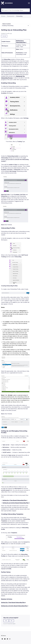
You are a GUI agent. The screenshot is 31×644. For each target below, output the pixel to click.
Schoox (3, 16)
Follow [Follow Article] (4, 36)
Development (11, 16)
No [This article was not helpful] (12, 621)
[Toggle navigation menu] (29, 3)
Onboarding (19, 16)
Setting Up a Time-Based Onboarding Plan (14, 500)
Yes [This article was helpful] (6, 621)
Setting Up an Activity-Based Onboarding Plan (16, 503)
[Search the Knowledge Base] (15, 10)
